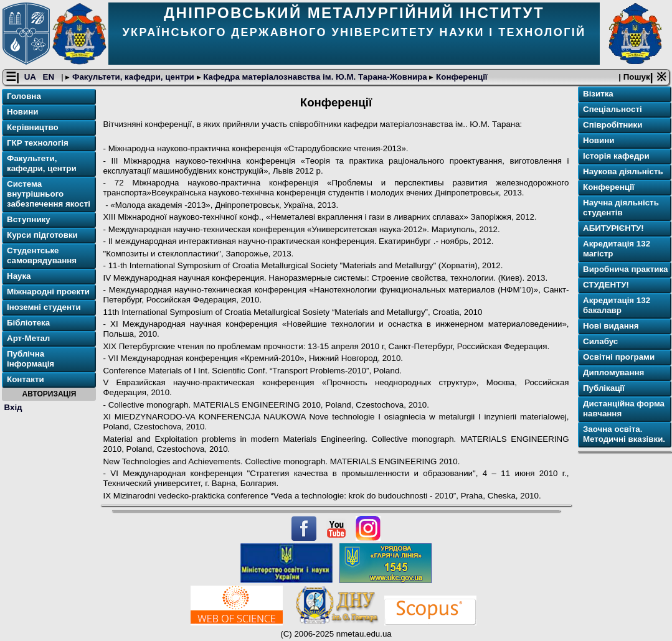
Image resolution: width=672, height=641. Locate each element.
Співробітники (613, 125)
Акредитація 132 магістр (617, 249)
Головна (24, 96)
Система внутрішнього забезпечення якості (49, 194)
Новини (22, 112)
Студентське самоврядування (42, 255)
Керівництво (33, 127)
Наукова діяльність (623, 171)
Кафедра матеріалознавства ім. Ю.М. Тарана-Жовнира (315, 77)
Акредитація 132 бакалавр (617, 305)
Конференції (460, 77)
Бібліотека (28, 323)
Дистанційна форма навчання (624, 409)
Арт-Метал (28, 338)
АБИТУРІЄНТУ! (613, 228)
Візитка (598, 94)
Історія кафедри (616, 156)
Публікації (604, 388)
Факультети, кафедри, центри (133, 77)
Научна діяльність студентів (621, 208)
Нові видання (611, 326)
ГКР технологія (38, 143)
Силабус (600, 341)
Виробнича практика (626, 269)
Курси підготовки (42, 235)
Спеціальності (613, 109)
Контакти (26, 379)
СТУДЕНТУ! (606, 285)
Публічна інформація (31, 359)
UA (31, 77)
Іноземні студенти (44, 307)
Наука (19, 276)
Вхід (13, 407)
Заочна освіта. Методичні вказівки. (624, 434)
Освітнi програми (619, 357)
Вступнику (29, 219)
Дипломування (613, 372)
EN (50, 77)
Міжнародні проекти (48, 292)
